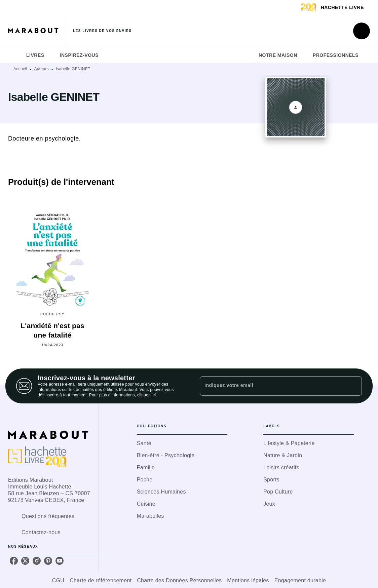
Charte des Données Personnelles (179, 580)
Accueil (20, 69)
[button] (182, 443)
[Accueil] (36, 31)
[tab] (15, 55)
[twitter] (25, 561)
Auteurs (42, 69)
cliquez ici (146, 395)
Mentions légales (248, 580)
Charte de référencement (101, 580)
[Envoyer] (354, 386)
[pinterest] (48, 561)
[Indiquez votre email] (272, 386)
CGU (58, 580)
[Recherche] (362, 31)
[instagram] (37, 561)
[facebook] (14, 561)
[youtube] (60, 561)
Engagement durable (300, 580)
